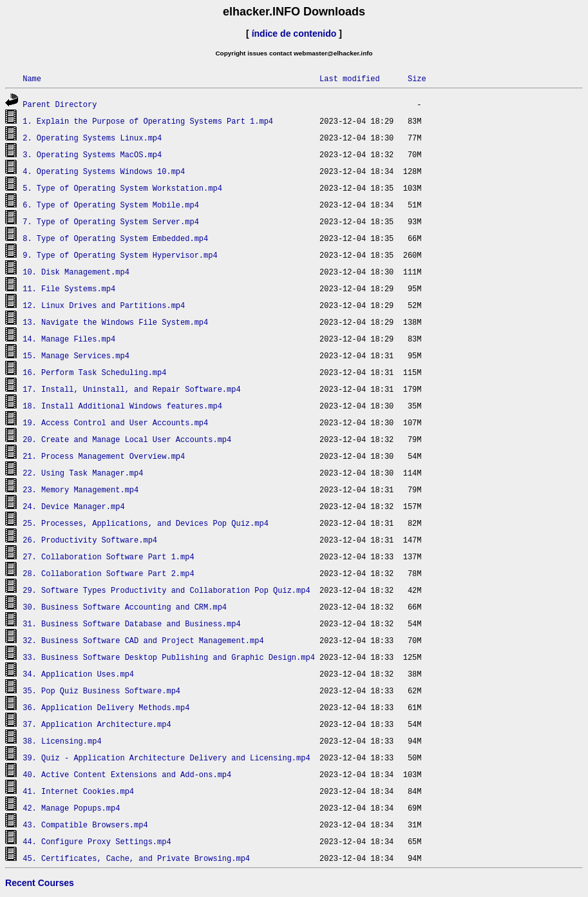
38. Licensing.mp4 (62, 741)
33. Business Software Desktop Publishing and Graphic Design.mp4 (169, 657)
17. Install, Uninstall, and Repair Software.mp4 (131, 389)
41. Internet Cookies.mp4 (78, 791)
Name (32, 78)
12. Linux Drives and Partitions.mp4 (104, 305)
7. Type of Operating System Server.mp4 (111, 221)
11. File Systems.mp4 (69, 288)
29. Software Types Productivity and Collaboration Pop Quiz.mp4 (166, 590)
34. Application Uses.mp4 (78, 674)
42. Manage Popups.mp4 (71, 808)
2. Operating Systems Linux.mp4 (92, 138)
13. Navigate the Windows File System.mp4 (115, 322)
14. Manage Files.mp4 (69, 339)
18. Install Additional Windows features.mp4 (122, 406)
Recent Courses (40, 883)
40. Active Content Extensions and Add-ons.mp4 (127, 774)
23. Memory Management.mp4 (81, 489)
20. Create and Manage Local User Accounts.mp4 (127, 439)
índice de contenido (294, 34)
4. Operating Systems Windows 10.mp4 (104, 171)
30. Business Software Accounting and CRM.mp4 (125, 607)
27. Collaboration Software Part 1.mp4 (108, 556)
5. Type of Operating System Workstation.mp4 (122, 188)
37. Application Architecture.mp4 (97, 724)
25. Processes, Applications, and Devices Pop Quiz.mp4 (146, 523)
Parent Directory (60, 104)
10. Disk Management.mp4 (76, 272)
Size (417, 78)
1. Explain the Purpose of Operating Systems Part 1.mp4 (148, 121)
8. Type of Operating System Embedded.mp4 (115, 238)
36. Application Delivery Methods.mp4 (106, 707)
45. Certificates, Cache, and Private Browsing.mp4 (136, 858)
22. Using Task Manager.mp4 (83, 473)
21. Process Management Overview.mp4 (104, 456)
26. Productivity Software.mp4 (90, 540)
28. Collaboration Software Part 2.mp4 (108, 573)
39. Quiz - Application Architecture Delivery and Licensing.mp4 (166, 757)
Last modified (350, 78)
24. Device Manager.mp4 (73, 506)
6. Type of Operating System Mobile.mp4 (111, 205)
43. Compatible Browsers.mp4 (85, 825)
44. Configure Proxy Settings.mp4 (97, 841)
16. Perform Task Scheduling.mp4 (94, 372)
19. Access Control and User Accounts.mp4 (115, 422)
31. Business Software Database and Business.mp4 (131, 623)
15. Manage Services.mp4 (76, 355)
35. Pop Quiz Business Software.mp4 (101, 690)
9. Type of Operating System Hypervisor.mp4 (120, 255)
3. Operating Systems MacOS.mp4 (92, 154)
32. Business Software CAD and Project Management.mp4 (143, 640)
